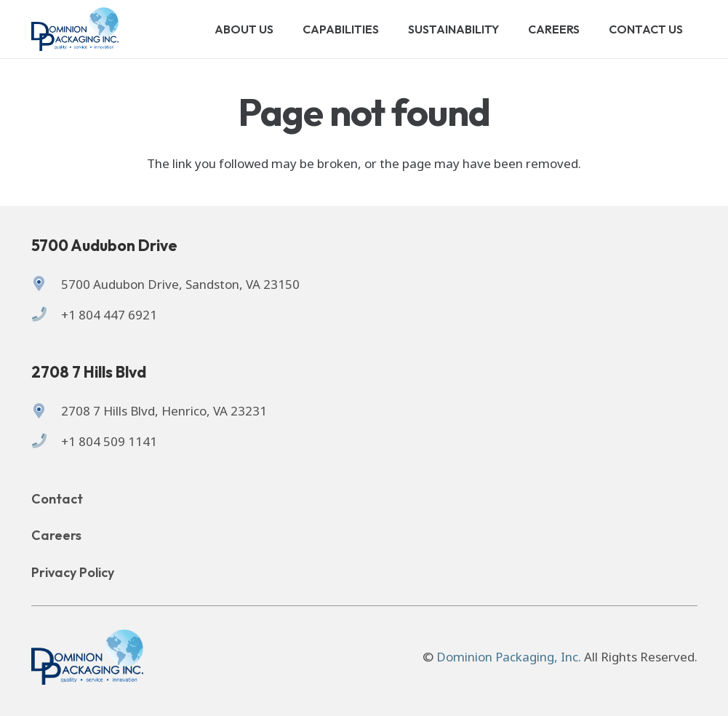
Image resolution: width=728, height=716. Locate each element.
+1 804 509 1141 (109, 441)
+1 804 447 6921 (109, 315)
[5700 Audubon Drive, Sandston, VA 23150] (46, 285)
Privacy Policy (73, 572)
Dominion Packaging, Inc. (509, 657)
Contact (57, 499)
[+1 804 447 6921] (46, 315)
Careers (56, 535)
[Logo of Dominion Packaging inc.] (75, 29)
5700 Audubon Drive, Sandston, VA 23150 (180, 284)
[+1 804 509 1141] (46, 442)
